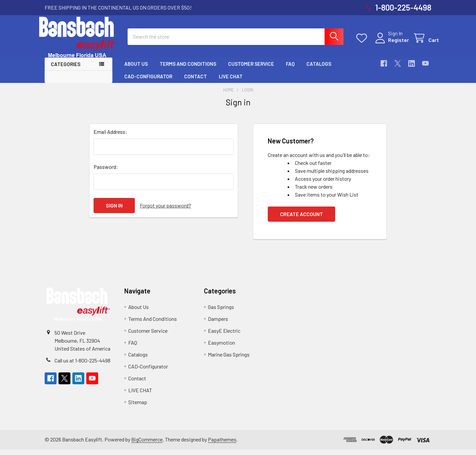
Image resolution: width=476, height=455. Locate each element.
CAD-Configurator (148, 82)
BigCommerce (147, 445)
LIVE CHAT (231, 82)
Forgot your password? (165, 211)
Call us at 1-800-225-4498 (82, 366)
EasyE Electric (224, 336)
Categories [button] (66, 70)
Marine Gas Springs (229, 360)
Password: (106, 172)
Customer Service (251, 69)
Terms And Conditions (188, 69)
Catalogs (319, 69)
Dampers (218, 324)
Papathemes (222, 445)
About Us (136, 69)
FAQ (290, 69)
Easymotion (221, 348)
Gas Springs (221, 312)
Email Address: (110, 137)
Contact (196, 82)
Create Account (301, 220)
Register (391, 43)
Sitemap (138, 408)
